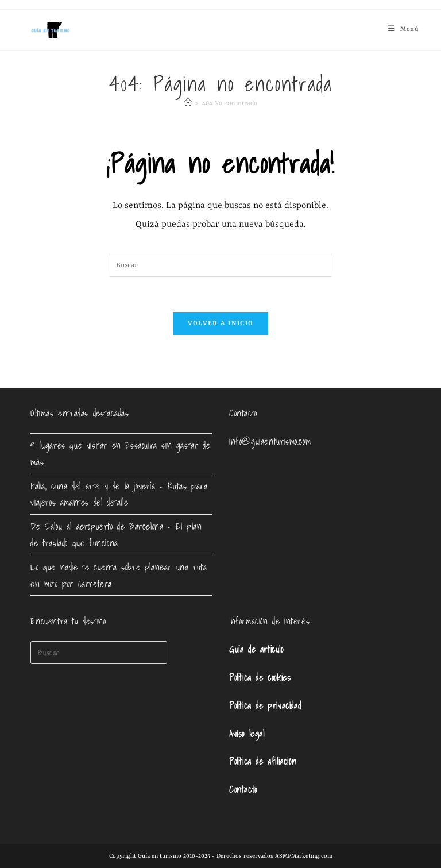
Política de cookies (260, 677)
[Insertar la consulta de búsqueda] (220, 265)
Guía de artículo (256, 649)
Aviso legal (247, 734)
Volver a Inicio (221, 324)
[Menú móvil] (404, 30)
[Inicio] (188, 104)
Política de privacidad (265, 705)
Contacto (243, 789)
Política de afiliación (263, 761)
